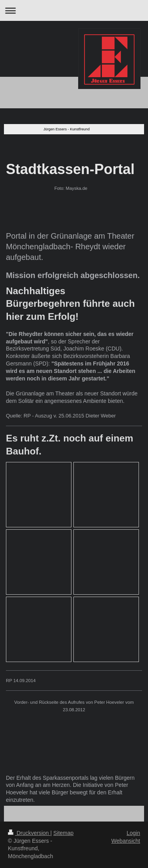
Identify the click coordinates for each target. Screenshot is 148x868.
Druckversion (29, 833)
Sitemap (63, 833)
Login (133, 833)
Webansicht (126, 841)
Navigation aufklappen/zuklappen (74, 10)
